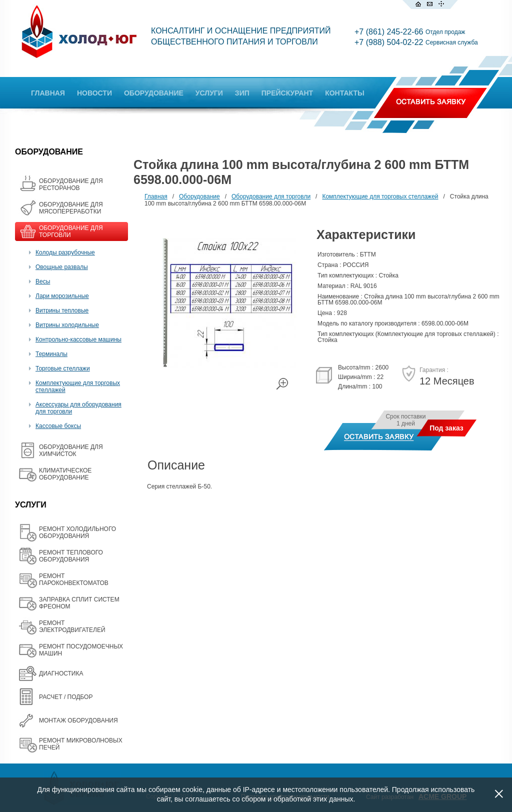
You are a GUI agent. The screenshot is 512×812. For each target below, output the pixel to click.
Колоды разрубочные (65, 252)
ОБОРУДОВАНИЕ (154, 93)
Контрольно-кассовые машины (78, 339)
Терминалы (51, 354)
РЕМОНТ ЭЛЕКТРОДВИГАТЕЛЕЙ (72, 626)
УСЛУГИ (209, 93)
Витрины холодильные (67, 325)
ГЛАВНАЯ (48, 93)
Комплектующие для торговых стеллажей (380, 196)
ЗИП (242, 93)
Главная (156, 196)
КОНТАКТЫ (344, 93)
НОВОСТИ (94, 93)
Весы (43, 281)
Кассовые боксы (58, 426)
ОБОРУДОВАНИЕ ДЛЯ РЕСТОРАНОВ (71, 184)
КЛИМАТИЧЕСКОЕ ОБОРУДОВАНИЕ (65, 474)
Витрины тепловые (62, 310)
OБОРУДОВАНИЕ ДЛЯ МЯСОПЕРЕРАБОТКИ (71, 208)
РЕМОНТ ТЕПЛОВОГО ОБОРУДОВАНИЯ (71, 556)
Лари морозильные (62, 296)
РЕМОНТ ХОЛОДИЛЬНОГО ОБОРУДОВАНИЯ (77, 532)
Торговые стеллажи (63, 368)
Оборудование (199, 196)
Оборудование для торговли (271, 196)
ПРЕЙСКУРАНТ (287, 93)
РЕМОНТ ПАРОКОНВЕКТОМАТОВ (74, 579)
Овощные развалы (62, 267)
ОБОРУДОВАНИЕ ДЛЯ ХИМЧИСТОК (71, 450)
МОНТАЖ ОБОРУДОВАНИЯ (78, 720)
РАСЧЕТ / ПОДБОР (66, 697)
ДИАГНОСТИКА (61, 673)
